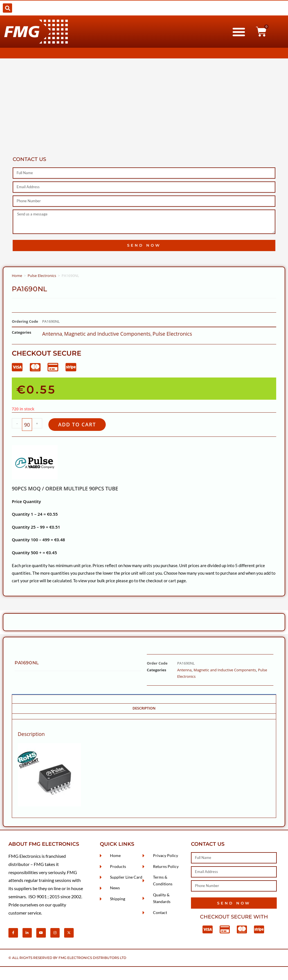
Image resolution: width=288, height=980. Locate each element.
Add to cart (80, 425)
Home (17, 276)
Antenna (52, 334)
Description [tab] (144, 709)
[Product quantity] (27, 425)
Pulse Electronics (42, 276)
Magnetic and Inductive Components (107, 334)
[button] (7, 8)
